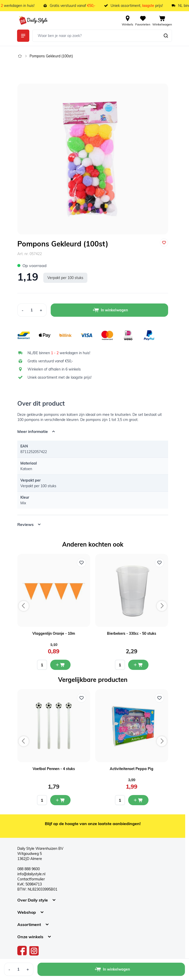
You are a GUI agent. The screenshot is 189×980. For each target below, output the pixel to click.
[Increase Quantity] (41, 310)
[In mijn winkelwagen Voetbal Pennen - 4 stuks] (60, 800)
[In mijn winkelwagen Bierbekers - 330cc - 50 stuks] (138, 665)
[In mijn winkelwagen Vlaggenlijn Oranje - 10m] (60, 665)
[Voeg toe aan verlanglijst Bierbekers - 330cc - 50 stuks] (159, 563)
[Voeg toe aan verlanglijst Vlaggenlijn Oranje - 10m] (82, 563)
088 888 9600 (29, 869)
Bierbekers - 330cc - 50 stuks (132, 633)
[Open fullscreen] (93, 159)
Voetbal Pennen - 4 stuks (54, 769)
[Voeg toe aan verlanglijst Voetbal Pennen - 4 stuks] (82, 698)
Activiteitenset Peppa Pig (132, 769)
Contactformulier (31, 879)
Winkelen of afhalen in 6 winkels (54, 369)
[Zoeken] (166, 36)
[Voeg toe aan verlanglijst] (164, 243)
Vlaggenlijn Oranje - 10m (54, 633)
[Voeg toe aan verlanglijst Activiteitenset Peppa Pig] (159, 698)
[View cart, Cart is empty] (162, 20)
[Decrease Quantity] (22, 310)
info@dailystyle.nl (31, 874)
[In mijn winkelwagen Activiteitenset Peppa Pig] (138, 800)
